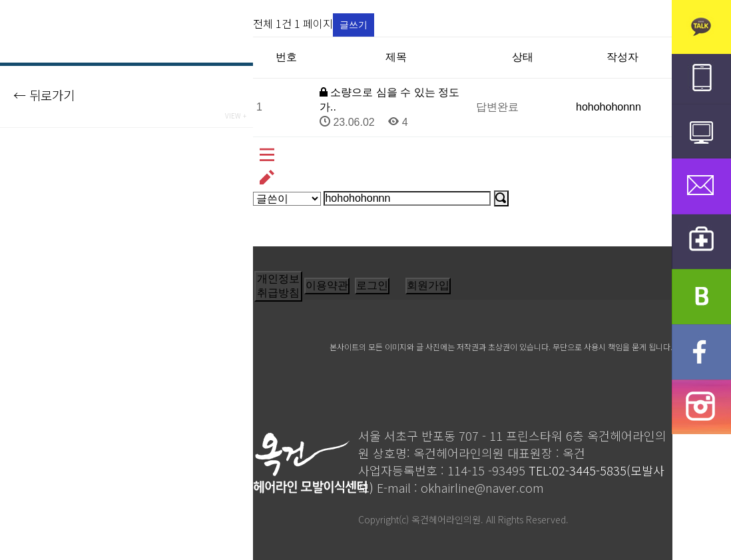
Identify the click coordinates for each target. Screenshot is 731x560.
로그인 (372, 285)
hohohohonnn (609, 107)
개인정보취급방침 (278, 286)
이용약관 (327, 285)
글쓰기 (354, 25)
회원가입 (428, 285)
